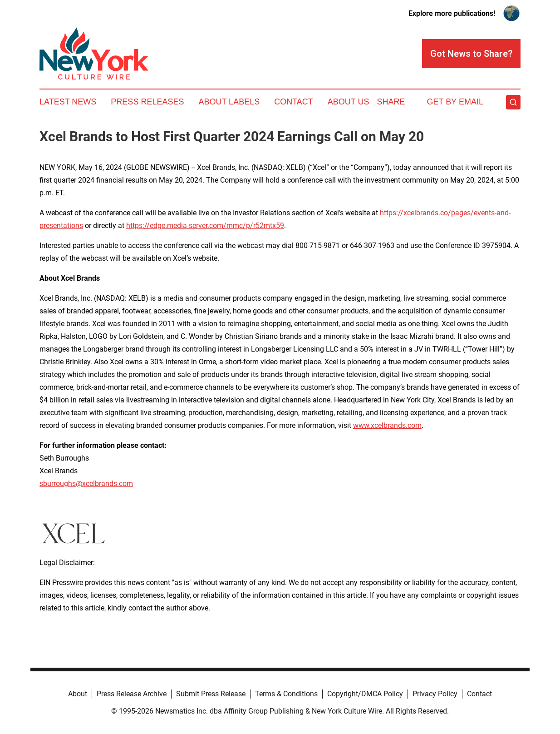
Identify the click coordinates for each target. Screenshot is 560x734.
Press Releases (147, 102)
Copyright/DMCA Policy (365, 694)
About (78, 694)
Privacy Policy (435, 694)
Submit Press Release (211, 694)
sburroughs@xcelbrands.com (86, 484)
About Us (349, 102)
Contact (294, 102)
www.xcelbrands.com (387, 425)
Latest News (68, 102)
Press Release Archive (132, 694)
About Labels (229, 102)
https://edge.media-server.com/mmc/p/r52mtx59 (205, 226)
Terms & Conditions (286, 694)
